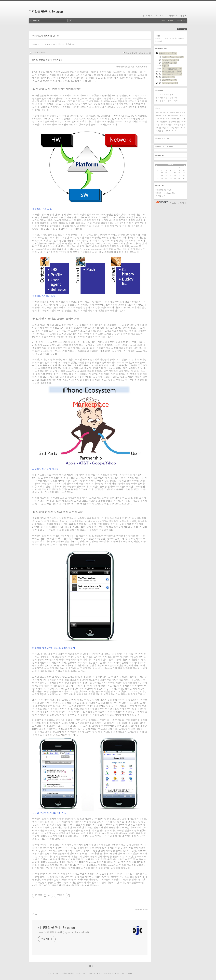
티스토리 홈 (162, 202)
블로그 (180, 119)
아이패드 (164, 125)
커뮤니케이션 (174, 125)
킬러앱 (183, 115)
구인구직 (172, 122)
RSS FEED (185, 29)
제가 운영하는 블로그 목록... (168, 101)
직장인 (166, 112)
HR (168, 128)
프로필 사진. (161, 196)
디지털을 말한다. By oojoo (46, 12)
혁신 (184, 112)
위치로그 (173, 16)
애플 (165, 115)
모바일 (158, 128)
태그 (150, 16)
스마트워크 (165, 119)
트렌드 (183, 125)
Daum (107, 973)
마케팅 (173, 119)
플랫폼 (158, 115)
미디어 (174, 131)
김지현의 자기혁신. (164, 190)
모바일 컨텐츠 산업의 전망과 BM (60, 44)
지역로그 (56, 973)
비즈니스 (179, 128)
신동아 (180, 122)
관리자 (71, 973)
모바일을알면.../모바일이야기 (138, 53)
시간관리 (164, 122)
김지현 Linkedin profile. (165, 193)
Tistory (128, 973)
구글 (164, 128)
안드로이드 (166, 131)
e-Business (173, 115)
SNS (157, 119)
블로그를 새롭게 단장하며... (167, 98)
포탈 (157, 112)
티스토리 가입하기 (178, 203)
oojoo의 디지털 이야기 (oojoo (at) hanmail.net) (63, 932)
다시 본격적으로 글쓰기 (165, 95)
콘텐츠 (172, 112)
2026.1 (171, 165)
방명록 (183, 16)
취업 (172, 128)
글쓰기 (78, 973)
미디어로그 (160, 16)
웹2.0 (178, 112)
